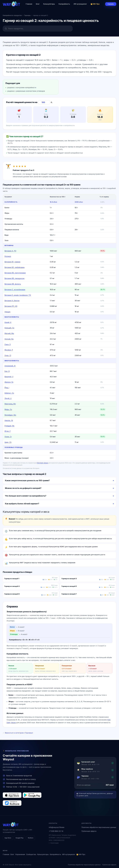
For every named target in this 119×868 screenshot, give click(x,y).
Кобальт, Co (9, 393)
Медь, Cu (8, 409)
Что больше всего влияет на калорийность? (26, 496)
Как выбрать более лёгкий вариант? (22, 504)
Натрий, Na (9, 339)
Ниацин (7, 312)
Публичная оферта (89, 831)
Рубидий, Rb (9, 426)
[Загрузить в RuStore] (12, 803)
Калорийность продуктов (12, 15)
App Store (8, 838)
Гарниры (27, 15)
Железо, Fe (9, 382)
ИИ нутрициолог (80, 4)
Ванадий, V (9, 377)
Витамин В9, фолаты (13, 284)
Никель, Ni (9, 420)
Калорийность (64, 4)
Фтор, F (8, 431)
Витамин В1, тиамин (12, 262)
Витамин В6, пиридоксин (14, 278)
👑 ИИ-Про (95, 4)
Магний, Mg (9, 333)
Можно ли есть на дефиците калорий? (23, 488)
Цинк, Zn (8, 442)
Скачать (111, 4)
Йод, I (7, 388)
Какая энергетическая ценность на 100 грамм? (27, 480)
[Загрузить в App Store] (12, 795)
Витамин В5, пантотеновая (15, 273)
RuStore (31, 838)
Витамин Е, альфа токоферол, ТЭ (18, 295)
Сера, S (8, 344)
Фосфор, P (9, 350)
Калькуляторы (49, 4)
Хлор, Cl (8, 355)
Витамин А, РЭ (10, 251)
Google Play (20, 838)
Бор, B (7, 371)
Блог (38, 4)
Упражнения (20, 854)
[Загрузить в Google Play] (32, 795)
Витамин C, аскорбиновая (15, 290)
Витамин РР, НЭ (11, 306)
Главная (29, 4)
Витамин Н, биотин (12, 301)
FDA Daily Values (42, 463)
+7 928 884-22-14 (56, 831)
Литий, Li (8, 398)
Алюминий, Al (10, 366)
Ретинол (8, 256)
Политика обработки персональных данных (99, 827)
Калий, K (8, 322)
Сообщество (31, 854)
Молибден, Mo (10, 415)
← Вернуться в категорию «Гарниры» (18, 733)
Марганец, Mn (10, 404)
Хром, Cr (8, 437)
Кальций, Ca (9, 328)
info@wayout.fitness (57, 827)
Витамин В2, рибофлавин (15, 267)
